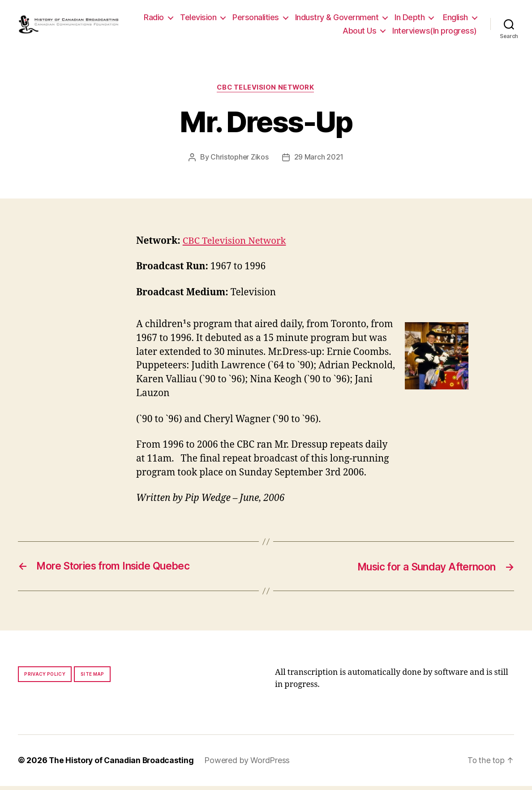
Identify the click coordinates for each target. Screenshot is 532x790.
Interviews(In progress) (435, 32)
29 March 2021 (319, 162)
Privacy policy (45, 678)
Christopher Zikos (240, 162)
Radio (197, 19)
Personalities (299, 19)
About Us (359, 32)
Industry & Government (380, 19)
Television (242, 19)
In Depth (453, 19)
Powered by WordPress (251, 765)
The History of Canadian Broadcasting (123, 765)
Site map (92, 678)
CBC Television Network (266, 92)
